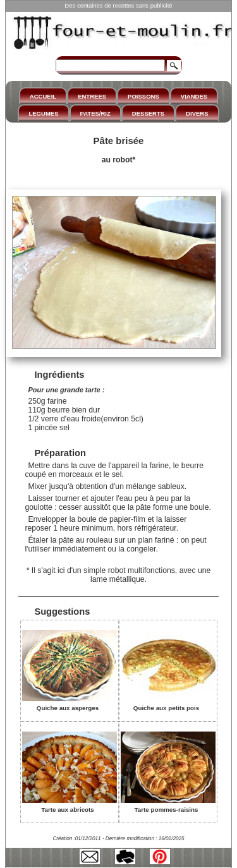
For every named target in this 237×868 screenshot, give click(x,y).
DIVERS (197, 113)
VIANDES (194, 96)
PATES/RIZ (95, 113)
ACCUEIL (43, 96)
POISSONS (143, 96)
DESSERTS (148, 113)
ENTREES (92, 96)
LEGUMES (43, 113)
